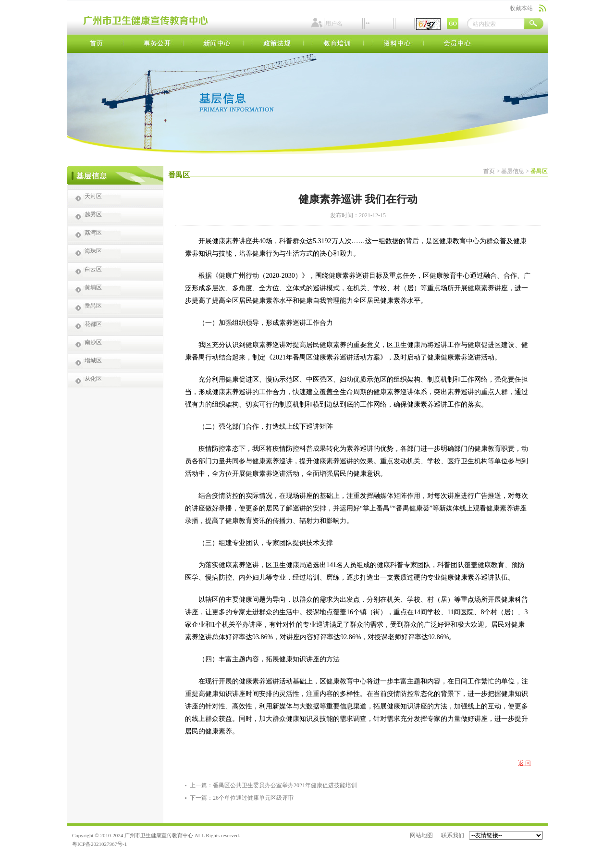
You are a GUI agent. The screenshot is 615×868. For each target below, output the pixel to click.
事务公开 (157, 44)
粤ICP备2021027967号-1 (99, 844)
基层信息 (513, 171)
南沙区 (93, 342)
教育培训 (338, 44)
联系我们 (453, 835)
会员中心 (458, 44)
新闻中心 (217, 44)
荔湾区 (93, 233)
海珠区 (93, 251)
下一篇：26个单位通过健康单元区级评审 (242, 798)
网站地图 (421, 835)
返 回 (524, 763)
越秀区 (93, 214)
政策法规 (277, 44)
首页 (97, 44)
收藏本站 (521, 8)
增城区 (93, 360)
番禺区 (93, 306)
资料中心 (398, 44)
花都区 (93, 324)
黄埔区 (93, 287)
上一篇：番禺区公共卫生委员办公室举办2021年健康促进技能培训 (273, 785)
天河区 (93, 196)
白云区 (93, 269)
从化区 (93, 379)
